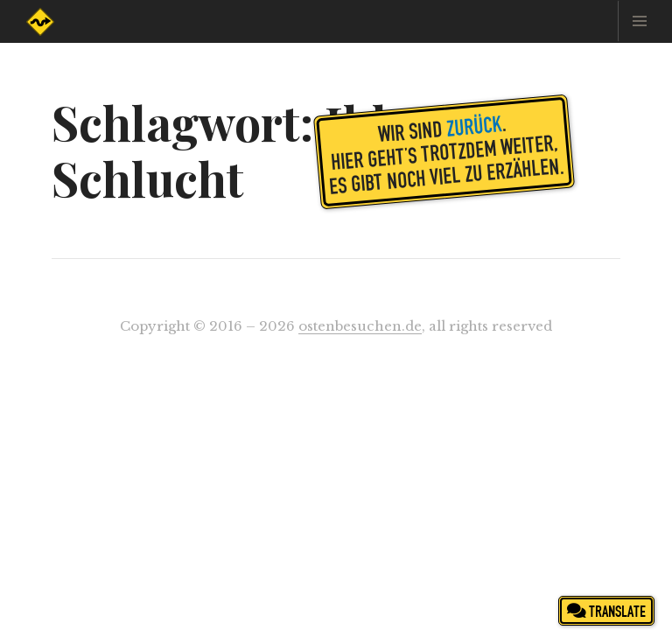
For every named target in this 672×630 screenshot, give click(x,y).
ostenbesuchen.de (360, 326)
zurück (474, 125)
